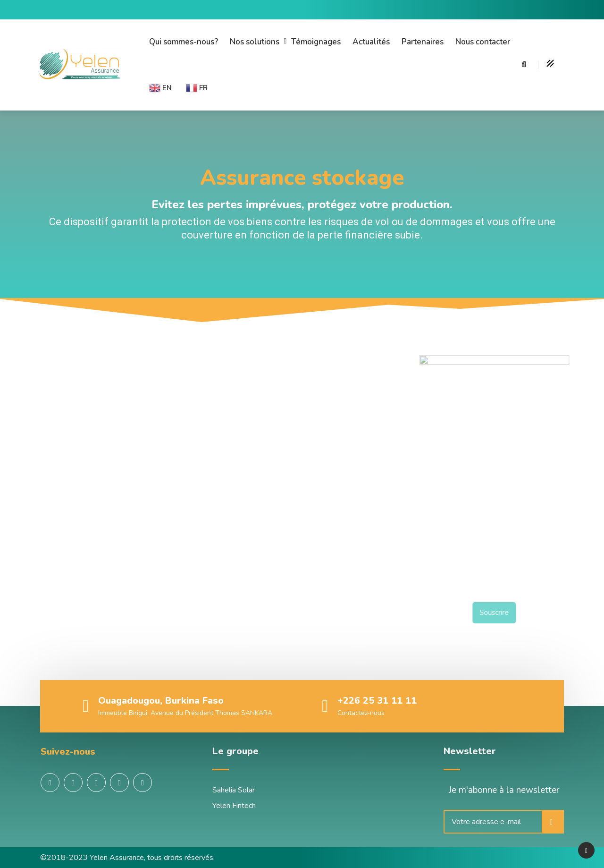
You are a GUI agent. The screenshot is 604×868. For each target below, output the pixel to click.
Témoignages (316, 42)
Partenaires (423, 42)
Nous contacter (483, 42)
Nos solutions (255, 42)
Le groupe (235, 751)
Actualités (371, 42)
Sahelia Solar (234, 790)
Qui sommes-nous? (184, 42)
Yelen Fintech (234, 806)
